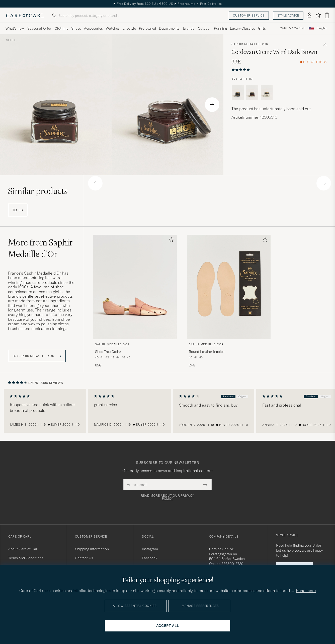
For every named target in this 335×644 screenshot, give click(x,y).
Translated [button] (229, 396)
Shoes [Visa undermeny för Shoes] (76, 28)
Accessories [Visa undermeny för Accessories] (93, 28)
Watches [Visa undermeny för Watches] (113, 28)
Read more (306, 591)
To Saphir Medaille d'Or (37, 356)
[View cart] (327, 15)
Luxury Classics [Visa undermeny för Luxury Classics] (242, 28)
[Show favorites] (318, 15)
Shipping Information (92, 549)
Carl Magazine (293, 28)
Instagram (150, 549)
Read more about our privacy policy (167, 497)
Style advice (288, 15)
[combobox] (322, 28)
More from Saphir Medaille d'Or (40, 248)
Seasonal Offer (39, 28)
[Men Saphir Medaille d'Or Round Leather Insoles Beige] (229, 287)
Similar (38, 191)
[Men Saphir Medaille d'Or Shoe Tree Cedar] (135, 287)
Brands (189, 28)
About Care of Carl (23, 549)
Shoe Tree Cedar (108, 352)
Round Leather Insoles (207, 352)
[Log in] (309, 16)
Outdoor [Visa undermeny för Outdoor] (204, 28)
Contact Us (84, 558)
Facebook (150, 558)
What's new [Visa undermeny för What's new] (15, 28)
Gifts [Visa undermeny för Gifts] (262, 28)
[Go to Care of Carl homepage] (25, 16)
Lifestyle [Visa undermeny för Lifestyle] (129, 28)
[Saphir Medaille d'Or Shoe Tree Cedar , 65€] (135, 301)
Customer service (249, 15)
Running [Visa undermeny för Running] (220, 28)
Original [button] (243, 396)
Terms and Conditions (26, 558)
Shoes (11, 40)
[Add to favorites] (170, 241)
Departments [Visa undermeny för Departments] (169, 28)
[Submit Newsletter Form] (205, 485)
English (322, 28)
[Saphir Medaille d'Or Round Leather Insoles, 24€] (229, 301)
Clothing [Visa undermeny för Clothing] (61, 28)
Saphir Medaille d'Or (250, 44)
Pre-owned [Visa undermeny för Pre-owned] (147, 28)
